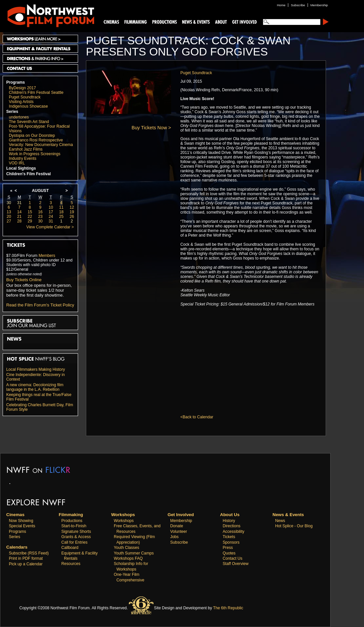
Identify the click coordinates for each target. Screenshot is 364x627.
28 (19, 221)
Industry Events (23, 158)
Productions (72, 521)
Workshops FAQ (128, 558)
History (229, 521)
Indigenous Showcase (28, 106)
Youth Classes (126, 548)
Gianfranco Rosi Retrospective (36, 140)
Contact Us (40, 68)
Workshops (124, 521)
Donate (177, 526)
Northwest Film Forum (48, 15)
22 (30, 217)
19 (72, 212)
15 (30, 212)
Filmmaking (135, 21)
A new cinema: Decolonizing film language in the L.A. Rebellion (35, 387)
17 (51, 212)
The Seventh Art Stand (29, 122)
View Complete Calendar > (50, 227)
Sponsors (231, 542)
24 (51, 217)
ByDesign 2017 (22, 88)
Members (47, 256)
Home (281, 5)
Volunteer (179, 532)
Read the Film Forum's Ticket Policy (40, 305)
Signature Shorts (76, 532)
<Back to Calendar (197, 417)
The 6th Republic (228, 608)
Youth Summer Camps (134, 553)
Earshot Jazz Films (26, 149)
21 (19, 217)
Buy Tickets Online (24, 280)
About (221, 21)
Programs (16, 82)
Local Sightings (21, 168)
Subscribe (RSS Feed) (29, 553)
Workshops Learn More (40, 39)
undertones (19, 117)
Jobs (174, 537)
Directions (232, 526)
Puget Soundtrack (25, 97)
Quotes (229, 553)
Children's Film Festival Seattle (36, 93)
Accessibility (233, 532)
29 (30, 221)
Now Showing (21, 521)
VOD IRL (17, 163)
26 (72, 217)
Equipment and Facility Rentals (40, 49)
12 (72, 207)
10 (51, 207)
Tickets (229, 537)
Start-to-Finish (74, 526)
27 (9, 221)
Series (12, 112)
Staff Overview (236, 564)
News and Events (196, 21)
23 (40, 217)
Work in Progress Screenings (35, 154)
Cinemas (111, 21)
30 (9, 203)
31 (19, 203)
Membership (181, 521)
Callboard (70, 548)
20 (9, 217)
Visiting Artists (21, 102)
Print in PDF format (26, 558)
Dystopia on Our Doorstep (32, 136)
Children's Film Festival (29, 174)
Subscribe (179, 542)
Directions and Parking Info (40, 59)
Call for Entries (74, 542)
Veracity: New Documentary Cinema (41, 145)
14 (19, 212)
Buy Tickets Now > (151, 128)
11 (61, 207)
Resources (71, 564)
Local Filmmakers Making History (36, 369)
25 (61, 217)
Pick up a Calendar (26, 564)
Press (228, 548)
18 (61, 212)
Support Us (243, 21)
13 (9, 212)
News (280, 521)
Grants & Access (76, 537)
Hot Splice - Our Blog (294, 526)
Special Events (22, 526)
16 (40, 212)
